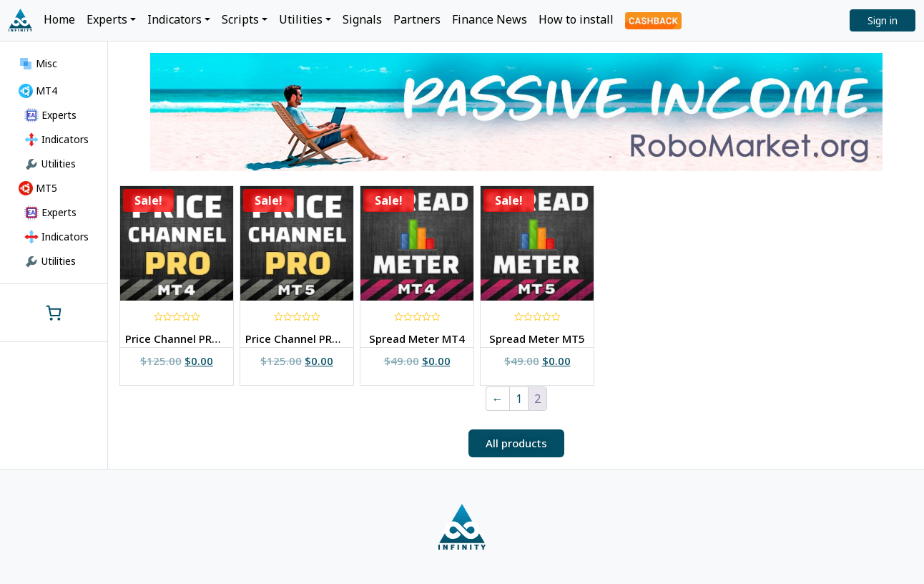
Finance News (490, 19)
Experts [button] (107, 19)
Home (59, 19)
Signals (362, 19)
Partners (417, 19)
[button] (516, 443)
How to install (576, 19)
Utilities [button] (301, 19)
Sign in (883, 20)
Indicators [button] (175, 19)
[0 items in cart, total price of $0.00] (54, 313)
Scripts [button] (240, 19)
